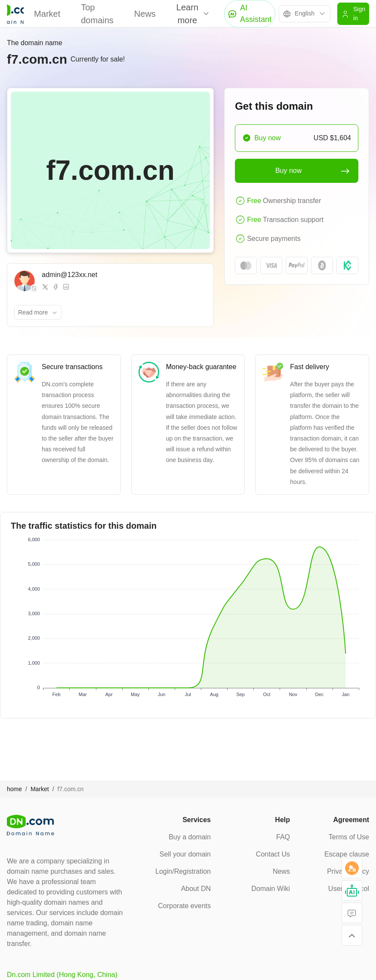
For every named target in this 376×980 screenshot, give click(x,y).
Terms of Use (349, 837)
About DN (196, 889)
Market (47, 14)
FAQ (283, 837)
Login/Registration (183, 871)
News (145, 14)
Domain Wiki (271, 889)
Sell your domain (185, 854)
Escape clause (347, 854)
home (14, 789)
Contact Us (273, 854)
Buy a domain (190, 837)
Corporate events (184, 906)
